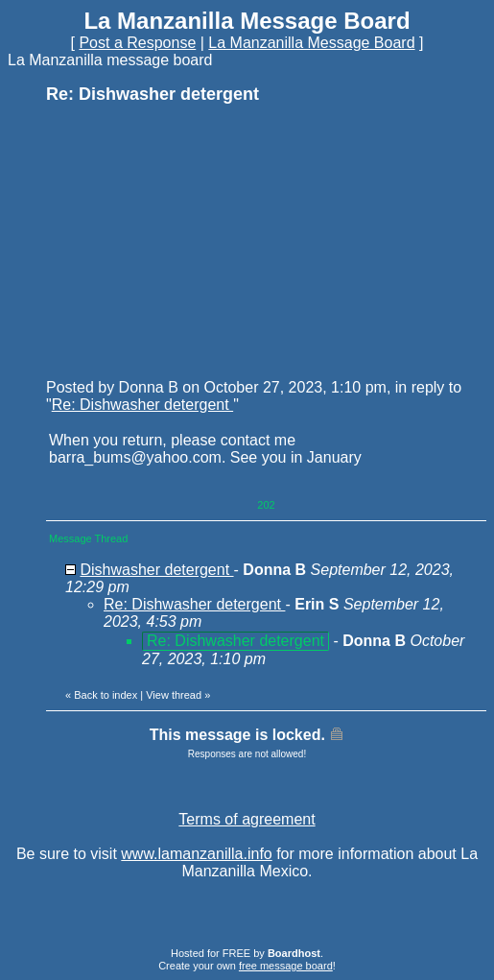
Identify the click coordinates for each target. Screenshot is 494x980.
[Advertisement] (190, 240)
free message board (286, 966)
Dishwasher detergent (156, 570)
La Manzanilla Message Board (311, 43)
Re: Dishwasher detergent (142, 405)
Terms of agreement (247, 819)
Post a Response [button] (137, 43)
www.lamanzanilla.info (196, 854)
